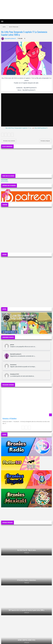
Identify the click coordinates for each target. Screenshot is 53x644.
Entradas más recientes (9, 141)
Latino (4, 27)
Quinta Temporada (14, 27)
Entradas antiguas (45, 141)
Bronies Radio (5, 182)
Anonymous (13, 365)
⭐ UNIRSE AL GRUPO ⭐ (9, 332)
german (12, 345)
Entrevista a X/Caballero (10, 418)
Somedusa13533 (15, 374)
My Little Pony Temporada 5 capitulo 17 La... (19, 128)
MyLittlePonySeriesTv (41, 128)
